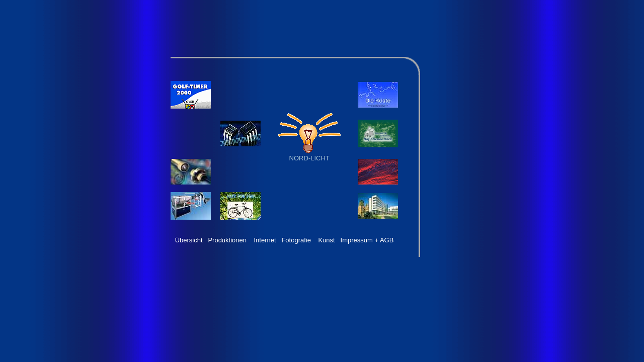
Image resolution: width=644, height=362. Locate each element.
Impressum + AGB (367, 240)
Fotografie (296, 240)
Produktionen (227, 240)
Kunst (326, 240)
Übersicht (189, 240)
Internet (265, 240)
